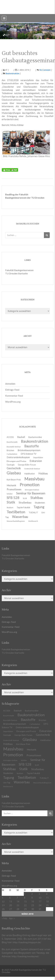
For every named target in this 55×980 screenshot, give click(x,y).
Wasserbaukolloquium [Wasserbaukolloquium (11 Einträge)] (16, 521)
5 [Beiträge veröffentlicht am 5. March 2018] (3, 898)
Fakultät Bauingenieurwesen (19, 270)
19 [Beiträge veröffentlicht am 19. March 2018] (3, 905)
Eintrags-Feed (12, 390)
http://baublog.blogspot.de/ (27, 942)
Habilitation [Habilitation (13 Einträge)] (46, 740)
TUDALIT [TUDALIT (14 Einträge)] (33, 512)
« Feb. (5, 918)
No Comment (44, 70)
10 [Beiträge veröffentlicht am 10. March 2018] (40, 898)
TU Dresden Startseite (16, 273)
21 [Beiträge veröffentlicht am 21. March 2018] (18, 905)
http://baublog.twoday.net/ (25, 956)
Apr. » (12, 918)
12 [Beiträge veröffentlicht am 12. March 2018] (3, 901)
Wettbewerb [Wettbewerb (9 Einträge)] (33, 521)
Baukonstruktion (12, 73)
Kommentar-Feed (14, 396)
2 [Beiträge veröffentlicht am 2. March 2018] (32, 894)
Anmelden (10, 384)
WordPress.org (13, 402)
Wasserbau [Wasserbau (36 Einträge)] (22, 782)
